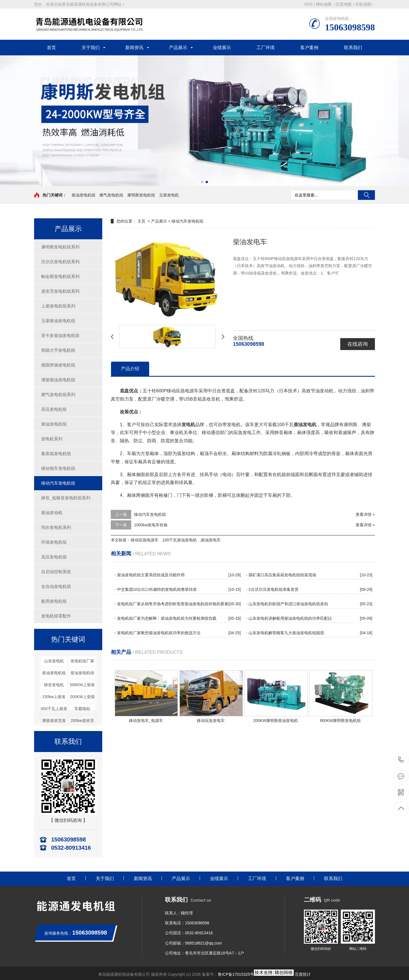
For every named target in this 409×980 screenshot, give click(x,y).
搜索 (366, 195)
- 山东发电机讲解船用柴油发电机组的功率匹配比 (289, 618)
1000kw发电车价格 (151, 525)
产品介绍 (130, 369)
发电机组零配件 (56, 616)
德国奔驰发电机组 (58, 365)
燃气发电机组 (111, 195)
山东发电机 (54, 661)
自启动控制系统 (56, 572)
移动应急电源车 (145, 540)
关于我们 (91, 48)
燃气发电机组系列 (58, 394)
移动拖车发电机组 (58, 468)
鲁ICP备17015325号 (236, 974)
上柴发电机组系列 (58, 306)
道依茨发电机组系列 (60, 291)
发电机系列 (52, 439)
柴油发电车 (211, 540)
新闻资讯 (134, 48)
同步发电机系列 (56, 527)
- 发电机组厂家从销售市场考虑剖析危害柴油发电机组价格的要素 (171, 604)
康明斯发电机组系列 (60, 247)
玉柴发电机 (169, 195)
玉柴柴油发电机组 (58, 321)
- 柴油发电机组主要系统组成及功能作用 (150, 575)
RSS (309, 4)
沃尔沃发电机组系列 (60, 262)
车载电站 (82, 709)
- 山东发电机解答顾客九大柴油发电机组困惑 (285, 633)
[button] (202, 182)
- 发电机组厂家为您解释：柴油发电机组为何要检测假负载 (165, 618)
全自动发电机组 (56, 586)
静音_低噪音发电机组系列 (66, 498)
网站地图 (324, 4)
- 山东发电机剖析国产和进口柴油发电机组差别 (287, 604)
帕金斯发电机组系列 (60, 276)
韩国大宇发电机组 (58, 350)
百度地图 (344, 4)
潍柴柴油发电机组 (58, 380)
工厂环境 (266, 48)
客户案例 (309, 48)
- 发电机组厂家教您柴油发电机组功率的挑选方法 (157, 633)
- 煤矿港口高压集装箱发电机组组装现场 (281, 575)
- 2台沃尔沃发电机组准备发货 (272, 589)
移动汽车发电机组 (58, 483)
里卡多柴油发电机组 (60, 335)
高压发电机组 (54, 409)
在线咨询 (358, 344)
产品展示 (178, 48)
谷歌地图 (363, 4)
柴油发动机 (52, 513)
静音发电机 (54, 685)
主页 (141, 221)
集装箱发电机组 (56, 454)
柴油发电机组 (84, 195)
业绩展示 (222, 48)
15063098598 (401, 760)
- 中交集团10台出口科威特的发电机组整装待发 (156, 589)
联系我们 (353, 48)
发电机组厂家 (82, 661)
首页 (51, 48)
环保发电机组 (54, 542)
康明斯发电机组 (141, 195)
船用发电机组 (54, 601)
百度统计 (303, 974)
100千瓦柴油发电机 (180, 540)
